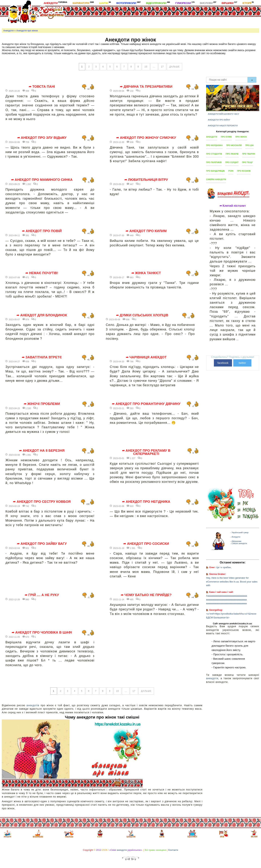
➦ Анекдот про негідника (146, 502)
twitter (242, 363)
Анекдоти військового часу (224, 114)
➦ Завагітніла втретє (42, 357)
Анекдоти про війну (219, 120)
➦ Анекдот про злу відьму (42, 138)
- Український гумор (239, 532)
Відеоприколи (158, 3)
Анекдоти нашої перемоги (223, 126)
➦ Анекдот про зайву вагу (42, 544)
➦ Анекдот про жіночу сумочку (146, 138)
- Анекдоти (235, 537)
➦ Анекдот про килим (146, 231)
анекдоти (212, 678)
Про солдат (232, 162)
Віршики (229, 3)
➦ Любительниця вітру (146, 180)
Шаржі (105, 3)
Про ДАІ (250, 145)
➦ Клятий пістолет (233, 206)
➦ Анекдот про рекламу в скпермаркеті (146, 452)
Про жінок (241, 137)
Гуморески (185, 3)
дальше (174, 67)
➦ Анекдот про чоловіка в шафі (42, 632)
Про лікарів (232, 154)
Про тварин (249, 154)
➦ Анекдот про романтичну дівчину (146, 404)
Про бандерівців (215, 171)
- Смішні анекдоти (239, 543)
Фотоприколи (128, 3)
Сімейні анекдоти (216, 179)
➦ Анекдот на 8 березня (42, 451)
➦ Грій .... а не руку (42, 595)
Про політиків (214, 162)
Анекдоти (55, 3)
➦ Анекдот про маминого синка (42, 180)
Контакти (173, 850)
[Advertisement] (145, 16)
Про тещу (247, 162)
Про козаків (244, 171)
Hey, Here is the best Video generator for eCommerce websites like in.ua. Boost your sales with (232, 582)
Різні (231, 171)
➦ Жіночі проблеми (42, 404)
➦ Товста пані (42, 87)
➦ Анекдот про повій (42, 231)
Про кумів (226, 137)
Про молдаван (214, 145)
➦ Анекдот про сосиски (146, 544)
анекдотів (33, 705)
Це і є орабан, (224, 567)
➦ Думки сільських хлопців (142, 315)
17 (162, 67)
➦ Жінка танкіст (146, 273)
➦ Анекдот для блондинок (42, 315)
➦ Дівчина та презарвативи (146, 87)
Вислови (208, 3)
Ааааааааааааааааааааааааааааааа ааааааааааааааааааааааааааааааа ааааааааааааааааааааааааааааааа (227, 600)
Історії (248, 3)
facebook (223, 363)
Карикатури (83, 3)
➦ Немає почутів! (42, 273)
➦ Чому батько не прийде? (146, 595)
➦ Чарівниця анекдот (146, 357)
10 (146, 67)
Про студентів (214, 154)
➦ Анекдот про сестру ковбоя (42, 502)
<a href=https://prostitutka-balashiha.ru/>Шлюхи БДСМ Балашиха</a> (231, 616)
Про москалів (234, 145)
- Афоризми (236, 541)
